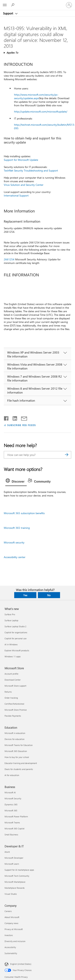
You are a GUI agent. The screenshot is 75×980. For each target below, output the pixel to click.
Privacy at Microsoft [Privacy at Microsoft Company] (14, 929)
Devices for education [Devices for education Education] (14, 739)
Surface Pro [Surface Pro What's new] (10, 614)
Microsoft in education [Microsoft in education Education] (15, 733)
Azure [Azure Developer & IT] (7, 852)
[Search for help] (13, 5)
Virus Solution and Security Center (24, 185)
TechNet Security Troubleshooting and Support (31, 170)
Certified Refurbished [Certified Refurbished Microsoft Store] (14, 704)
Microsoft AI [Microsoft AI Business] (10, 792)
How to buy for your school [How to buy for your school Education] (17, 757)
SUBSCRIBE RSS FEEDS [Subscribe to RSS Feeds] (22, 425)
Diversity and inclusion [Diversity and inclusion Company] (15, 941)
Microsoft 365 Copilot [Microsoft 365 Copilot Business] (14, 829)
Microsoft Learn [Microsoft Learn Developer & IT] (12, 864)
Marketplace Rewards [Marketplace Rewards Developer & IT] (15, 888)
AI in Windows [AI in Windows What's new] (11, 644)
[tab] (16, 482)
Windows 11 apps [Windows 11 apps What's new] (13, 656)
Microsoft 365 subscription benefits (24, 513)
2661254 (9, 259)
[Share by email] (22, 418)
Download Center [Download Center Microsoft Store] (13, 680)
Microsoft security (14, 542)
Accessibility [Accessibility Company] (10, 947)
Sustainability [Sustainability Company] (11, 953)
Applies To (12, 53)
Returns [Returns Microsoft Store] (8, 692)
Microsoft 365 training (17, 528)
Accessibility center (15, 557)
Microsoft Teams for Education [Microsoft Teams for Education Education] (19, 745)
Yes (25, 595)
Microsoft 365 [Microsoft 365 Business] (11, 810)
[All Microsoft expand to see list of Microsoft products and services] (5, 5)
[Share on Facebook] (6, 418)
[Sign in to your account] (69, 5)
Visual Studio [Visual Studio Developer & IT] (11, 894)
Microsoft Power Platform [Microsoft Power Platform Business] (16, 816)
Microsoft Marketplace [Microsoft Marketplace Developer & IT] (15, 882)
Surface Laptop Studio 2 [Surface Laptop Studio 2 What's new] (15, 626)
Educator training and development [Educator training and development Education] (21, 763)
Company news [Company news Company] (11, 923)
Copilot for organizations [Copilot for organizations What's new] (16, 632)
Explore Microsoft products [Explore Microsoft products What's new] (17, 650)
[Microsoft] (37, 3)
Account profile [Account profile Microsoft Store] (11, 674)
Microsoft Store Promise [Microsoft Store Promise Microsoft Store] (16, 710)
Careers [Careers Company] (8, 911)
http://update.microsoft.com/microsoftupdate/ (41, 111)
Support (8, 13)
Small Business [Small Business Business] (11, 835)
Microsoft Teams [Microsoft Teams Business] (12, 822)
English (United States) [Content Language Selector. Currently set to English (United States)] (21, 964)
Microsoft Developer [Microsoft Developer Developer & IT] (14, 858)
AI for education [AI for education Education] (12, 775)
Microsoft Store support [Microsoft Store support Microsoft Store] (15, 686)
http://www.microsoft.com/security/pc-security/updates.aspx (36, 96)
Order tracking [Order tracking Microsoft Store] (11, 698)
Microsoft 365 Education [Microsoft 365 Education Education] (16, 751)
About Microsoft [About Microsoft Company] (12, 917)
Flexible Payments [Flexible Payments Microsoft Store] (13, 716)
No (49, 595)
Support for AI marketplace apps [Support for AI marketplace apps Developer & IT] (19, 870)
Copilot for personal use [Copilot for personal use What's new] (16, 638)
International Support (16, 195)
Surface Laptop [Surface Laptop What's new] (11, 620)
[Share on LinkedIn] (13, 418)
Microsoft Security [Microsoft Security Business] (13, 798)
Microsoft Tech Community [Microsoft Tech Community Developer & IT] (17, 876)
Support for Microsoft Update (21, 160)
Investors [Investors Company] (9, 935)
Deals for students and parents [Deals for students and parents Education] (19, 769)
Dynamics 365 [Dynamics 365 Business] (11, 804)
